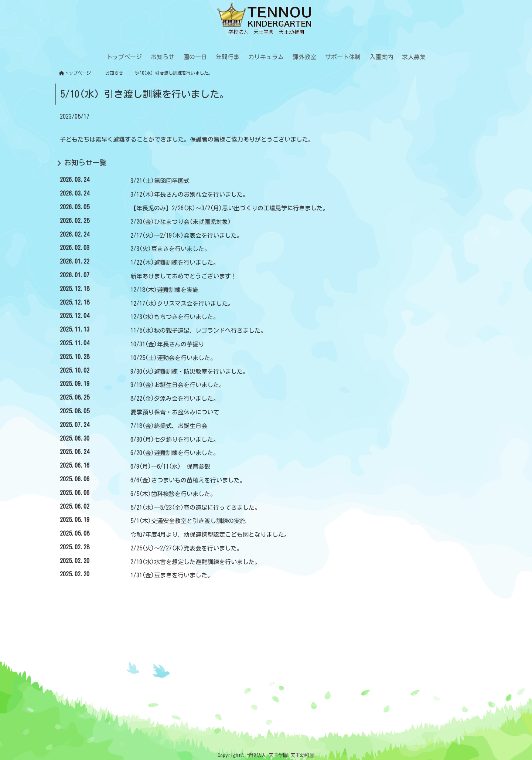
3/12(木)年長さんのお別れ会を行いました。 (190, 194)
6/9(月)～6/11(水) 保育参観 (170, 466)
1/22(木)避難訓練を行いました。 (175, 262)
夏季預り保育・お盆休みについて (175, 412)
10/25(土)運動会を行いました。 (173, 358)
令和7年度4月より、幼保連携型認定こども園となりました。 (210, 535)
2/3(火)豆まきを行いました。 (170, 249)
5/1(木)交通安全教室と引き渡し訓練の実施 (188, 521)
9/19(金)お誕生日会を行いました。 (178, 385)
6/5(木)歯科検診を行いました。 (173, 494)
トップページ (75, 73)
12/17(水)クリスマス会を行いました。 (182, 303)
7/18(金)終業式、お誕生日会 (169, 426)
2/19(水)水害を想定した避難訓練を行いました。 (195, 562)
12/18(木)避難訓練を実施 (164, 290)
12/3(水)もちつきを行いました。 (175, 317)
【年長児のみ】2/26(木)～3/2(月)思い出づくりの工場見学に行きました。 (229, 208)
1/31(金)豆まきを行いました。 (172, 575)
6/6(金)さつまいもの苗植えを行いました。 (188, 480)
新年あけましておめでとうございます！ (184, 276)
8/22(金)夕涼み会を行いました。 (175, 398)
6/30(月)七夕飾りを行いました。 (175, 440)
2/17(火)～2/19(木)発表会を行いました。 (187, 235)
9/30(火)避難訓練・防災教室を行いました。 (190, 371)
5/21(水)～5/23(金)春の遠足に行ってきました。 (195, 508)
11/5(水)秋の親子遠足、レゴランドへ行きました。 (198, 330)
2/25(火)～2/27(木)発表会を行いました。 (187, 548)
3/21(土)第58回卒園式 (160, 181)
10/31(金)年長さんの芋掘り (167, 344)
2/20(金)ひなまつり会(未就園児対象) (181, 222)
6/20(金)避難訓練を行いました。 (175, 453)
